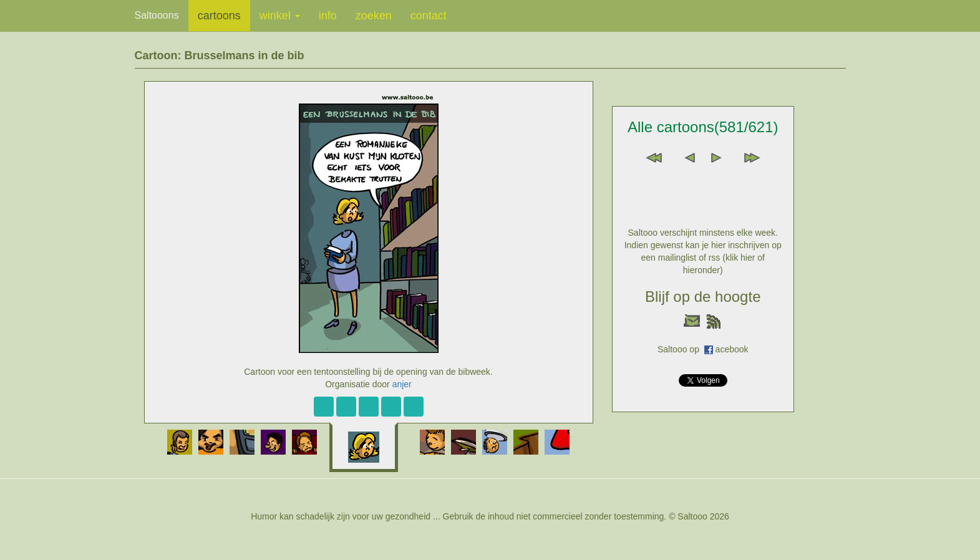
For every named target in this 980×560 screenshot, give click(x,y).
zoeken (374, 16)
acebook (732, 349)
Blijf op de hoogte (703, 297)
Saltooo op (681, 349)
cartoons (219, 16)
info (328, 16)
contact (429, 16)
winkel (280, 16)
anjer (402, 384)
